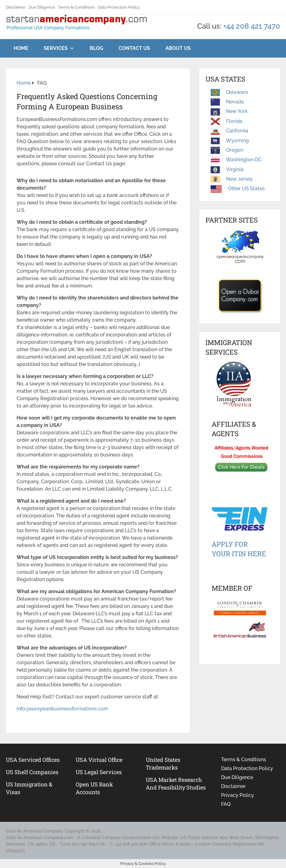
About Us (178, 48)
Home (21, 48)
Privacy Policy (238, 795)
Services (56, 48)
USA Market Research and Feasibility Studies (176, 784)
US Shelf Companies (32, 772)
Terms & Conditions (76, 7)
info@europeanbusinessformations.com (62, 709)
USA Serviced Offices (33, 760)
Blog (97, 48)
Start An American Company (35, 831)
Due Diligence (42, 7)
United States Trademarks (163, 764)
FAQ (226, 804)
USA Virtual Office (99, 760)
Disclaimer (16, 7)
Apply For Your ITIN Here (239, 549)
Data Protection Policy (119, 7)
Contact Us (134, 48)
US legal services (99, 772)
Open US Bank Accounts (94, 788)
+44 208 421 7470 (252, 26)
